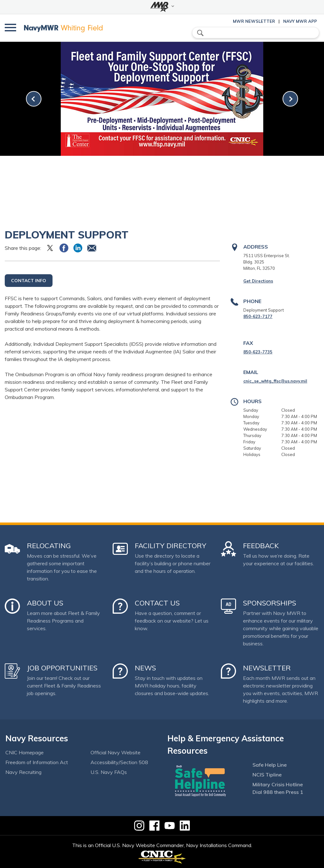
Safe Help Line (270, 765)
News (145, 668)
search (200, 33)
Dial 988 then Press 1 (278, 792)
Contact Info (29, 281)
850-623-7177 (258, 316)
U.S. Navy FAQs (109, 772)
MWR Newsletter (254, 21)
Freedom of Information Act (37, 762)
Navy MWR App (300, 21)
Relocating (49, 546)
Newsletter (267, 668)
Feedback (261, 546)
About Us (45, 603)
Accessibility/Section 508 (119, 762)
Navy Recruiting (23, 772)
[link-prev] (34, 99)
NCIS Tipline (267, 775)
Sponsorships (270, 603)
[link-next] (290, 99)
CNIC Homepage (25, 752)
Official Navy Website (115, 752)
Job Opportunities (62, 668)
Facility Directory (171, 546)
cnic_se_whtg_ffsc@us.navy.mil (275, 381)
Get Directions (258, 281)
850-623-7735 (258, 352)
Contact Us (157, 603)
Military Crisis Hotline (278, 784)
